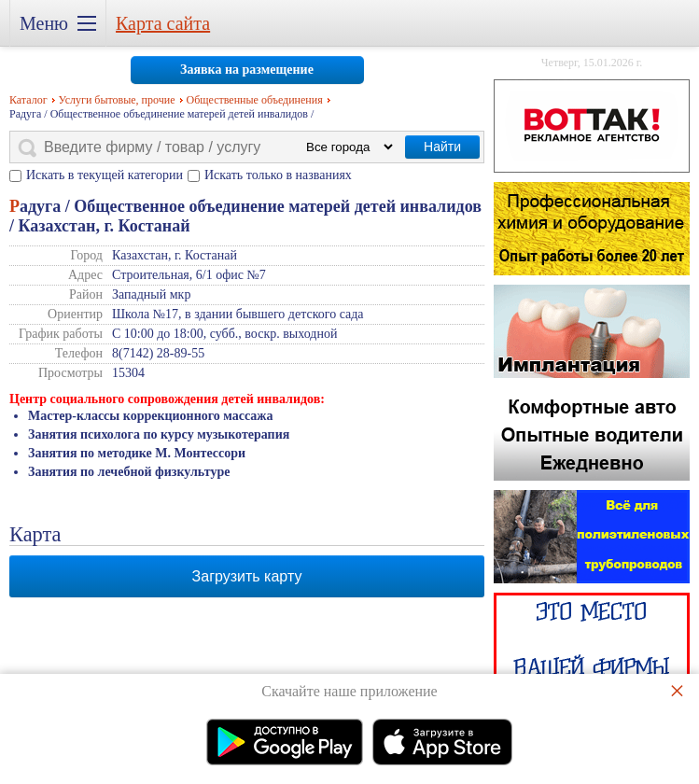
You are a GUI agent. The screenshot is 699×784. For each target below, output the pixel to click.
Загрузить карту (247, 576)
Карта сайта (163, 23)
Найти (442, 147)
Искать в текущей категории (105, 175)
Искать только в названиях (278, 175)
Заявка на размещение (247, 70)
